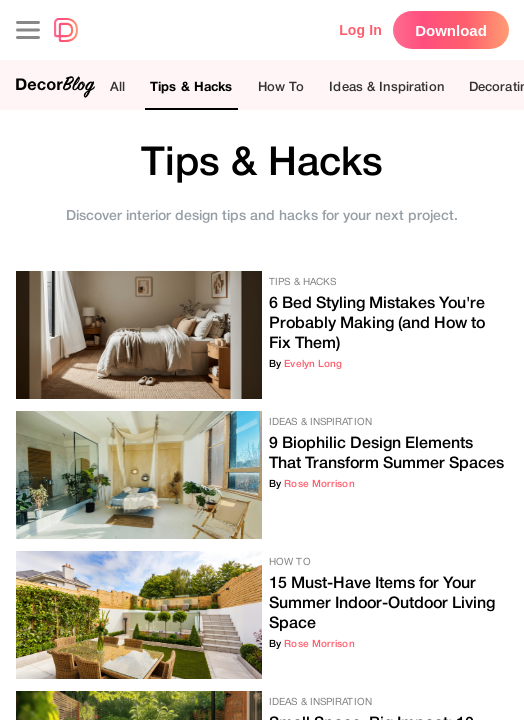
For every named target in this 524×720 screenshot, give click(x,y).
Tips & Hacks (191, 86)
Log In (360, 30)
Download (451, 30)
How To (281, 86)
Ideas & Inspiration (386, 86)
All (117, 86)
